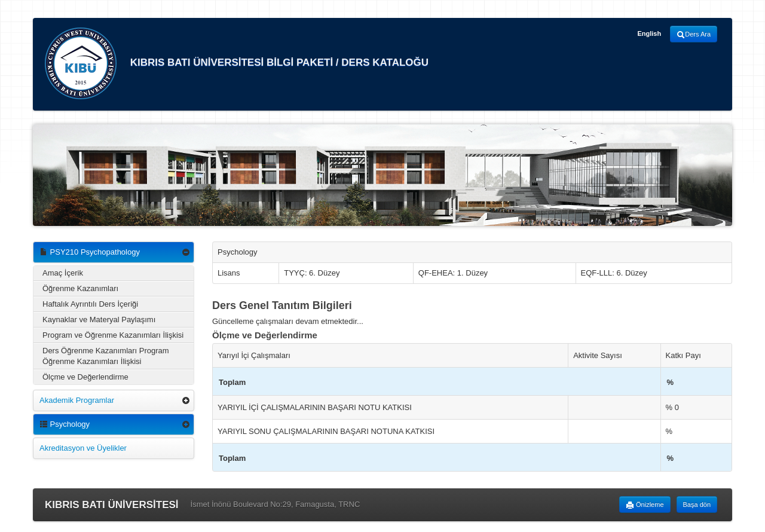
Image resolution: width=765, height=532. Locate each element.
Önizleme (645, 505)
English (649, 33)
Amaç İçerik (63, 273)
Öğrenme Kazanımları (80, 288)
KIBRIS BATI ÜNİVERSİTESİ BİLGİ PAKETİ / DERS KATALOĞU (237, 63)
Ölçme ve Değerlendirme (85, 377)
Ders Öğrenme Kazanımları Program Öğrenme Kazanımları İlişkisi (106, 356)
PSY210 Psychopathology (90, 252)
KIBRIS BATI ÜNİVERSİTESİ (112, 505)
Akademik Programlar (77, 400)
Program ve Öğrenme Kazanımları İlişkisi (113, 335)
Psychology (65, 424)
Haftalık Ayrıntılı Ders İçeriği (90, 304)
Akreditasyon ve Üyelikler (83, 448)
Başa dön (697, 505)
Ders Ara (694, 35)
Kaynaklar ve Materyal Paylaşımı (99, 319)
